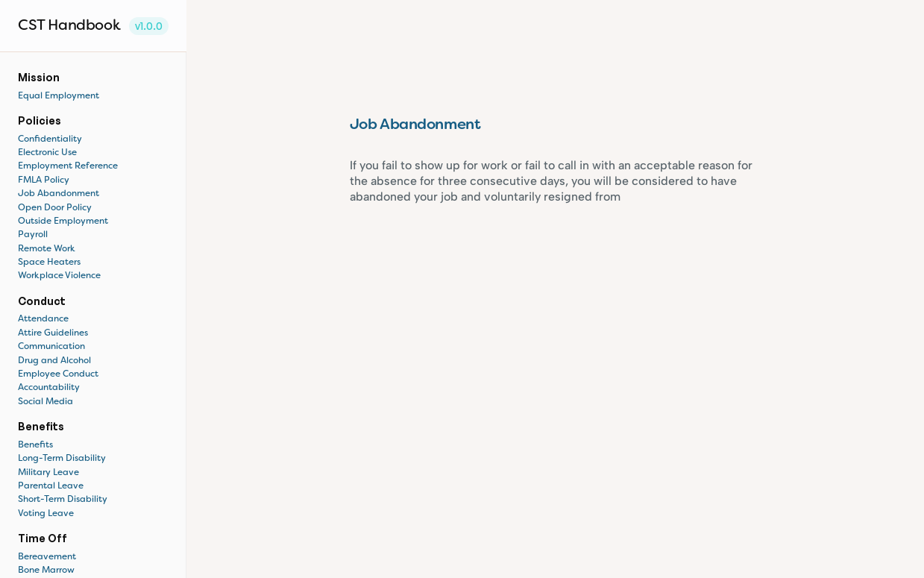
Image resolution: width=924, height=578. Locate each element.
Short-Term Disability (63, 500)
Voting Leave (46, 514)
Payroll (33, 235)
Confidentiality (50, 139)
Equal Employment (59, 96)
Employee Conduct (58, 374)
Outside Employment (63, 222)
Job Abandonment (59, 194)
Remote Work (47, 249)
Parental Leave (51, 486)
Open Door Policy (55, 208)
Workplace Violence (59, 276)
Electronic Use (47, 153)
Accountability (49, 388)
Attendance (43, 319)
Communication (51, 347)
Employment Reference (68, 166)
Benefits (37, 445)
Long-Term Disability (62, 459)
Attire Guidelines (53, 333)
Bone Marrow (46, 571)
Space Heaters (49, 263)
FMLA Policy (44, 180)
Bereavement (47, 557)
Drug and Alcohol (54, 361)
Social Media (45, 402)
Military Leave (48, 473)
